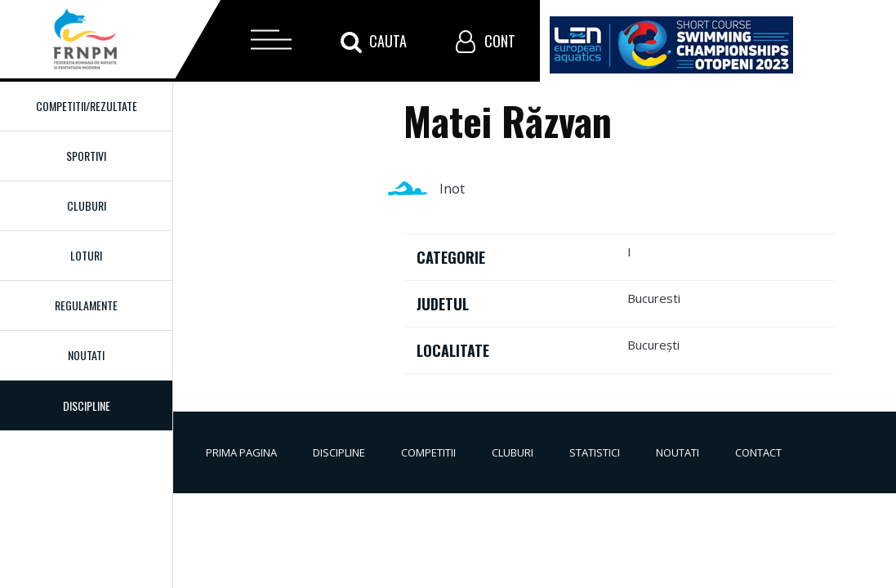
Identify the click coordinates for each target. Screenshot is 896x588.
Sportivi (86, 156)
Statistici (595, 452)
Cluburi (87, 205)
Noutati (86, 355)
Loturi (86, 255)
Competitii (428, 452)
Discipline (339, 452)
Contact (758, 452)
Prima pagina (241, 452)
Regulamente (86, 305)
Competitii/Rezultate (87, 106)
